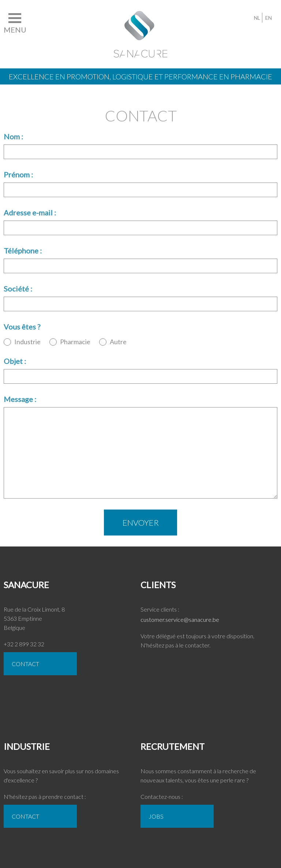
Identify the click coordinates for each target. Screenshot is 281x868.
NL (257, 18)
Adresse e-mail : (30, 213)
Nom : (13, 136)
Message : (20, 399)
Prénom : (18, 174)
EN (269, 18)
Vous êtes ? (22, 327)
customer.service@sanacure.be (180, 619)
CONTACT (25, 664)
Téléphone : (23, 251)
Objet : (15, 361)
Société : (18, 289)
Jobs (156, 816)
